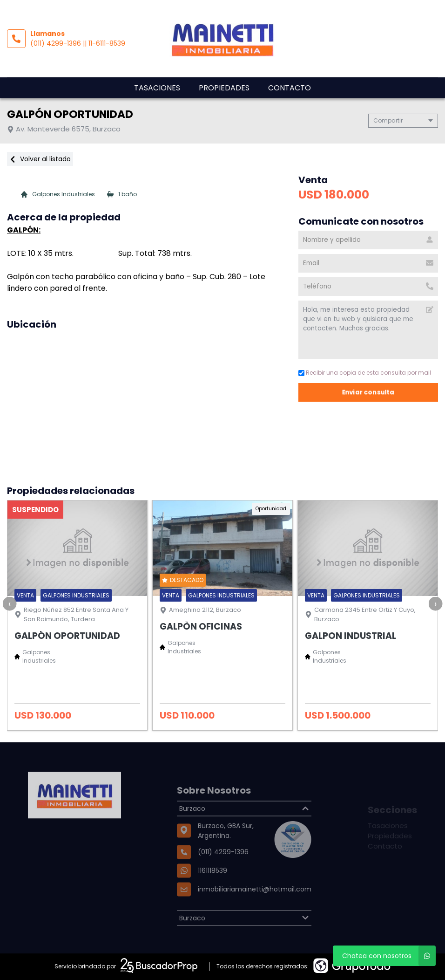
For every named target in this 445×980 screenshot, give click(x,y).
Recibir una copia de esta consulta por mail (365, 373)
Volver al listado (40, 159)
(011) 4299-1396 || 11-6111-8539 (78, 43)
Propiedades (224, 88)
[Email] (368, 263)
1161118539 (212, 892)
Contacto (290, 88)
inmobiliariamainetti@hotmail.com (255, 911)
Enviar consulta (368, 392)
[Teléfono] (368, 287)
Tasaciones (157, 88)
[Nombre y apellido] (368, 240)
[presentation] (9, 603)
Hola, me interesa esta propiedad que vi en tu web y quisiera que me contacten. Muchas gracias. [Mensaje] (368, 330)
